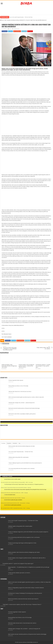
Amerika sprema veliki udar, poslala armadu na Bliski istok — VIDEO (12, 493)
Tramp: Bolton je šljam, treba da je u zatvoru (43, 348)
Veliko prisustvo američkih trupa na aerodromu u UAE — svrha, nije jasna (13, 503)
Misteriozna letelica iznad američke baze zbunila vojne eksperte (23, 599)
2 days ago (29, 488)
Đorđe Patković (8, 479)
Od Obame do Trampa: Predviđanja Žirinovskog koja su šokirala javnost (25, 593)
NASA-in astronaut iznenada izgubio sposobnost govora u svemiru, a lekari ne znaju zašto (26, 397)
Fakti (5, 20)
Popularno (9, 443)
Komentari (15, 443)
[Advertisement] (26, 10)
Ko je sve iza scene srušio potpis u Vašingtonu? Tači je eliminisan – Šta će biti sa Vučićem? (10, 348)
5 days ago (23, 498)
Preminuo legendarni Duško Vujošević (16, 380)
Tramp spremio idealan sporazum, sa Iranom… (19, 573)
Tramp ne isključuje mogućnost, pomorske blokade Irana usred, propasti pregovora (25, 463)
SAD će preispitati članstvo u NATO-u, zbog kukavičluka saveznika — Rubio (13, 508)
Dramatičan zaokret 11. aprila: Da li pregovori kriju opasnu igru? (43, 366)
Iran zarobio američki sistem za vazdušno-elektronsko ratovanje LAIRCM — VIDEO (14, 482)
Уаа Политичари (8, 484)
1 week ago (28, 503)
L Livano (6, 495)
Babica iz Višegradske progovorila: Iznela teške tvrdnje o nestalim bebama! (26, 588)
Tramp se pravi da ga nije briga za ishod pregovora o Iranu (22, 543)
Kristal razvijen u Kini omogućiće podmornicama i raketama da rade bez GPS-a (26, 366)
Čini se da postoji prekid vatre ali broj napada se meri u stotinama (22, 468)
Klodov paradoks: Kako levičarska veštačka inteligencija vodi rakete (9, 366)
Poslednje (3, 443)
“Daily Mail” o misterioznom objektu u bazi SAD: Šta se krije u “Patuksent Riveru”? (22, 604)
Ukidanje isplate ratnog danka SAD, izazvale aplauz (19, 457)
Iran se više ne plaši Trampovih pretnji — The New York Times (21, 17)
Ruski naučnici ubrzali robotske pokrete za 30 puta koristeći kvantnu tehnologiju (24, 408)
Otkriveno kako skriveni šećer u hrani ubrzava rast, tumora (20, 392)
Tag (19, 443)
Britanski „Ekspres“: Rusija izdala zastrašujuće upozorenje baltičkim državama (14, 488)
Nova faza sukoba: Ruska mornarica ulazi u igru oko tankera (11, 498)
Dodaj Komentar (16, 29)
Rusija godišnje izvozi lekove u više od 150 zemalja (18, 386)
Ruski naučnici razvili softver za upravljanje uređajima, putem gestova (22, 414)
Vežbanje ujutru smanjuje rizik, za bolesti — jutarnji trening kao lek (21, 403)
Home (2, 20)
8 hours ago (31, 482)
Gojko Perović (6, 344)
